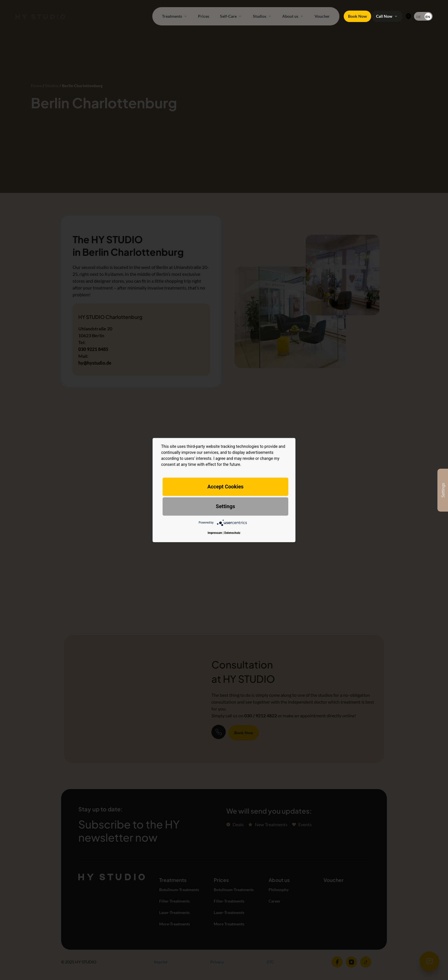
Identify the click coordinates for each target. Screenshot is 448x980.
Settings (225, 506)
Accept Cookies (226, 487)
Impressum (215, 533)
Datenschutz (232, 533)
